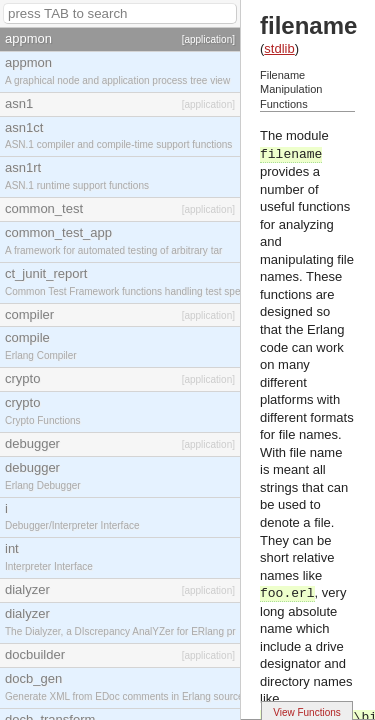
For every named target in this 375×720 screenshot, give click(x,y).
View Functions (307, 712)
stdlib (279, 48)
